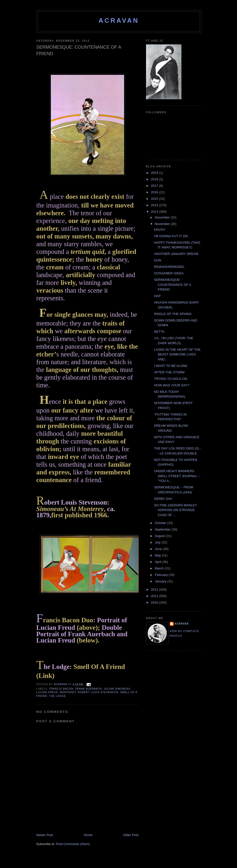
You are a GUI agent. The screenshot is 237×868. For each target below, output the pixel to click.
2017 (155, 186)
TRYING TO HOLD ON (171, 379)
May (158, 555)
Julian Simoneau (117, 689)
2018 (155, 179)
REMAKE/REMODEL (169, 267)
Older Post (131, 835)
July (158, 542)
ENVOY (160, 230)
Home (88, 835)
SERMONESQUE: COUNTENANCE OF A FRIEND (172, 285)
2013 (155, 212)
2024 (155, 173)
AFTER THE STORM (169, 372)
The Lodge (58, 696)
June (159, 549)
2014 (155, 205)
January (161, 581)
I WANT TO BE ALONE (171, 366)
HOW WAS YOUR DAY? (172, 385)
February (162, 575)
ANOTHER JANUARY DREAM (176, 254)
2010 (155, 602)
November (163, 224)
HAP (157, 296)
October (161, 523)
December (163, 217)
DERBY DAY (163, 499)
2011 (155, 596)
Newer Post (45, 835)
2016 (155, 192)
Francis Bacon (61, 689)
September (163, 529)
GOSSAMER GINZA (169, 273)
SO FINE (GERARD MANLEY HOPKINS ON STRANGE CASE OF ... (175, 510)
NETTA (159, 332)
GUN (158, 260)
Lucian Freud (47, 692)
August (160, 536)
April (158, 562)
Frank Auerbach (89, 689)
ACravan (119, 20)
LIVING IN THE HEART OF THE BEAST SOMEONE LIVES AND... (177, 354)
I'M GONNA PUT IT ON (171, 236)
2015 (155, 199)
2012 (155, 590)
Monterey (68, 692)
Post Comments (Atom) (73, 844)
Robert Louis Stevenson (98, 692)
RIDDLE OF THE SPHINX (173, 314)
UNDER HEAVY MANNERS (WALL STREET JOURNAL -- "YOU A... (177, 476)
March (160, 568)
